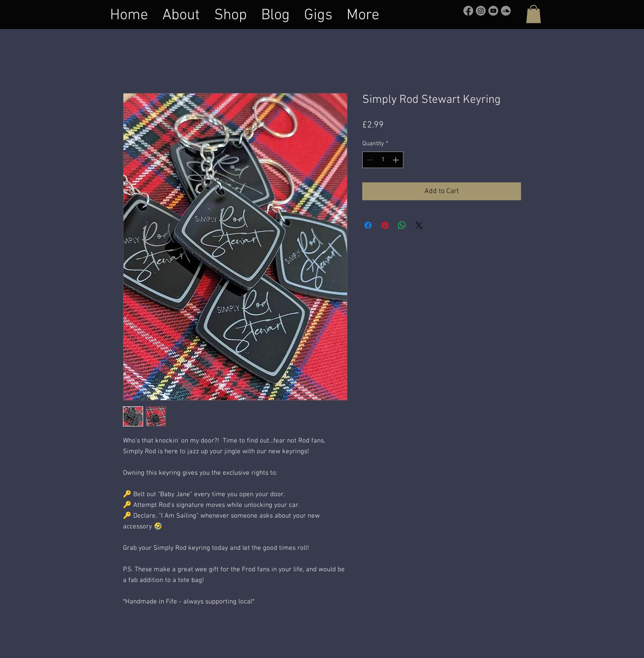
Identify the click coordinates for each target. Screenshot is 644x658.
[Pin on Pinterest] (385, 225)
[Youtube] (493, 11)
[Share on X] (419, 225)
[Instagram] (481, 11)
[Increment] (396, 160)
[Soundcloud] (506, 11)
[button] (534, 14)
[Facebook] (468, 11)
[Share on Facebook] (368, 225)
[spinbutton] (383, 160)
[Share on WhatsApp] (402, 225)
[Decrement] (369, 160)
